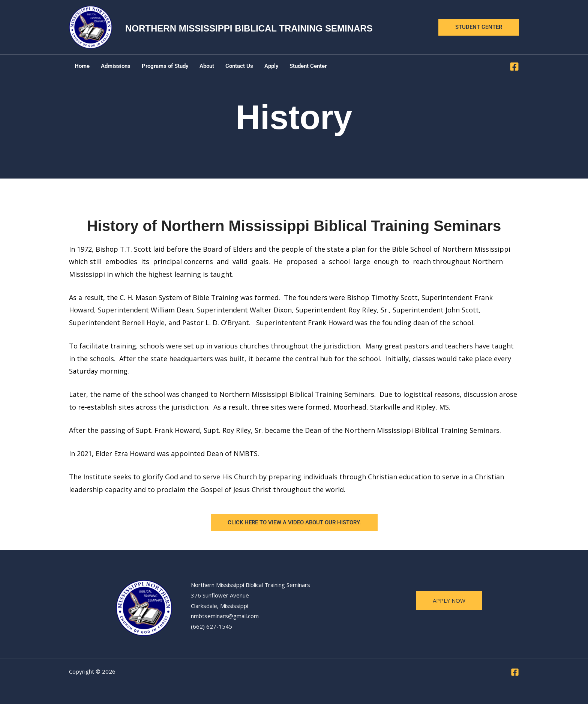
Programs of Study (165, 66)
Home (82, 66)
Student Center (308, 66)
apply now (449, 600)
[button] (479, 27)
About (207, 66)
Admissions (116, 66)
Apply (271, 66)
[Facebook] (514, 67)
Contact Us (239, 66)
